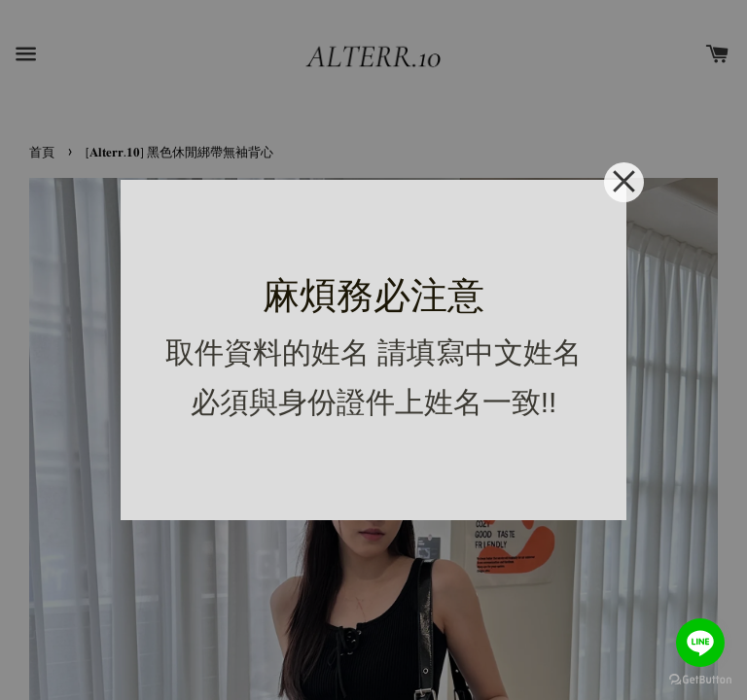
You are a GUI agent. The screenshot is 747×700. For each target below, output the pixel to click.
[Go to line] (700, 643)
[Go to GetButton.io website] (700, 680)
